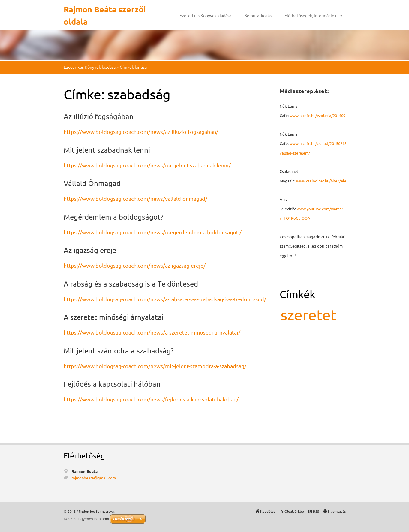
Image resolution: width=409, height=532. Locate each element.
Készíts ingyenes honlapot (86, 519)
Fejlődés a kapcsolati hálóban (112, 384)
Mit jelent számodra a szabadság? (119, 351)
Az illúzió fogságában (99, 116)
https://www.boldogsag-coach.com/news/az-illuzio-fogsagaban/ (141, 132)
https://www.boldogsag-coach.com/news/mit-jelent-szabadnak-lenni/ (147, 165)
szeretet (309, 315)
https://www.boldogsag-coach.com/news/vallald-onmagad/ (135, 198)
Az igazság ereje (90, 250)
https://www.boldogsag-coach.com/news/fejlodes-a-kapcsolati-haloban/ (151, 399)
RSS (316, 511)
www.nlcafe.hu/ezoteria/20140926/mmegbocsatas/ (335, 115)
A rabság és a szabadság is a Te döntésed (131, 284)
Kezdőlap (268, 511)
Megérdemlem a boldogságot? (114, 217)
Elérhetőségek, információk (310, 15)
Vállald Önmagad (92, 183)
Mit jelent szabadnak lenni (107, 150)
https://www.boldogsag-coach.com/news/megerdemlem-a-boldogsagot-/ (153, 232)
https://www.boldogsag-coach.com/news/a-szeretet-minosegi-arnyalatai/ (152, 332)
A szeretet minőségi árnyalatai (114, 317)
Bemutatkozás (258, 15)
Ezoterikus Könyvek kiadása (205, 15)
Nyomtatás (337, 511)
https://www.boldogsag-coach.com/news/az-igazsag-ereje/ (135, 265)
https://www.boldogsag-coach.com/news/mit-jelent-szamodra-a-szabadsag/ (155, 366)
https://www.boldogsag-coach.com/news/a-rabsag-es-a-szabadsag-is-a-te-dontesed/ (165, 299)
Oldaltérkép (294, 511)
